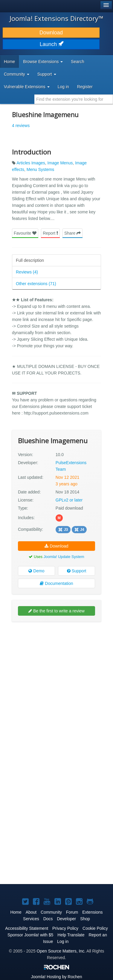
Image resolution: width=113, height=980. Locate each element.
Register (85, 87)
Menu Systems (41, 169)
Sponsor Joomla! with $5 (30, 935)
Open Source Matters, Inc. (61, 951)
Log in (63, 87)
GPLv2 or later (69, 500)
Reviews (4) (27, 272)
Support (77, 571)
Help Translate (71, 935)
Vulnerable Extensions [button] (27, 87)
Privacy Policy (65, 928)
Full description (30, 260)
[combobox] (74, 99)
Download (51, 33)
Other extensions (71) (36, 284)
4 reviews (21, 126)
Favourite (25, 233)
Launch (51, 44)
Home (9, 62)
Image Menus (60, 163)
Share (72, 233)
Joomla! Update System (64, 557)
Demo (36, 571)
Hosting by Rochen (56, 977)
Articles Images (31, 163)
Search (77, 62)
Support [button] (47, 74)
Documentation (56, 583)
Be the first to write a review (56, 611)
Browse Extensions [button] (43, 62)
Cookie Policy (95, 928)
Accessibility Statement (27, 928)
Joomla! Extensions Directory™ (56, 18)
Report (50, 233)
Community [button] (17, 74)
